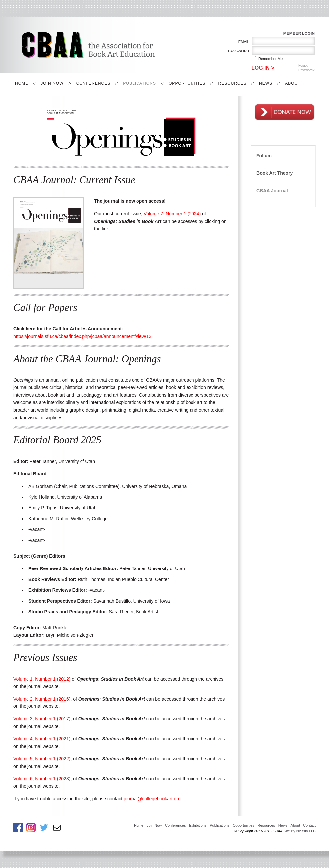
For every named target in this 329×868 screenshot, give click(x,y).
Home (22, 83)
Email (242, 42)
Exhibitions (198, 825)
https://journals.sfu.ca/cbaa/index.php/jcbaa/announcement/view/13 (82, 336)
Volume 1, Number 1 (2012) (42, 679)
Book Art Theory (274, 173)
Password (237, 51)
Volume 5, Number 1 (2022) (42, 759)
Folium (264, 156)
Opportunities (187, 83)
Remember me (271, 59)
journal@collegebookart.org (152, 799)
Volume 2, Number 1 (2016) (42, 699)
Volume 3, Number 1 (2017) (42, 719)
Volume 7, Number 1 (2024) (172, 214)
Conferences (93, 83)
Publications (139, 83)
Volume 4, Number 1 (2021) (42, 739)
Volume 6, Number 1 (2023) (42, 779)
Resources (232, 83)
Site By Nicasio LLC (300, 831)
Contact (309, 825)
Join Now (52, 83)
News (266, 83)
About (293, 83)
